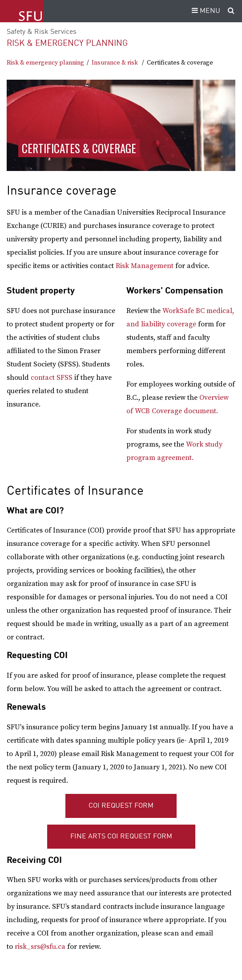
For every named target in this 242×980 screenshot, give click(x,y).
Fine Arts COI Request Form (121, 837)
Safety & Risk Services (42, 32)
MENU (205, 11)
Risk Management (145, 266)
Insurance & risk (115, 63)
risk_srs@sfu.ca (40, 947)
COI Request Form (121, 806)
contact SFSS (52, 378)
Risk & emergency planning (67, 43)
